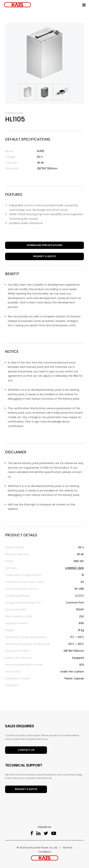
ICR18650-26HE (75, 568)
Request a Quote (44, 256)
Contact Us (26, 750)
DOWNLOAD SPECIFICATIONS (45, 245)
